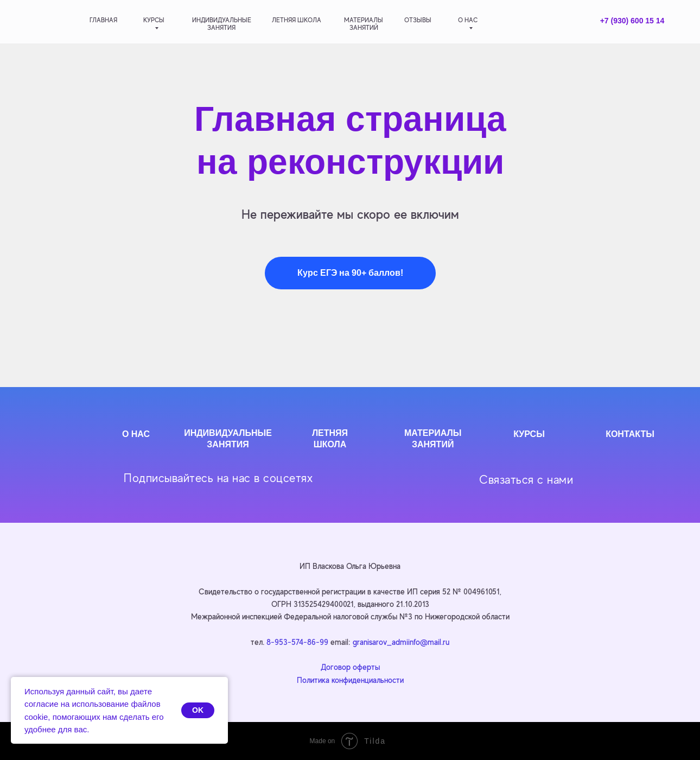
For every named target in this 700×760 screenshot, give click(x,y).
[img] (50, 21)
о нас (468, 20)
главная (103, 20)
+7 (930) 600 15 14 (632, 21)
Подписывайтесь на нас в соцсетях (218, 478)
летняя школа (297, 20)
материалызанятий (364, 24)
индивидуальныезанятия (222, 24)
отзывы (418, 20)
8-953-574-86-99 (297, 642)
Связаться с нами (526, 480)
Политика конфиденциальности (350, 680)
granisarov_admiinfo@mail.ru (401, 642)
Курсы (154, 20)
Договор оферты (350, 667)
